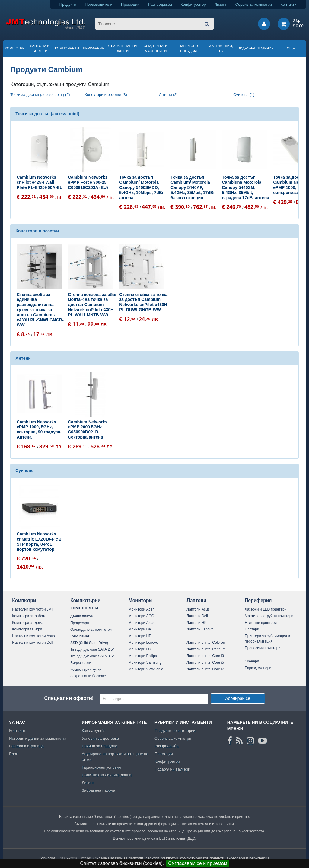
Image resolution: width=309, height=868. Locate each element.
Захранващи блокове (88, 676)
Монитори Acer (141, 609)
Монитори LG (140, 649)
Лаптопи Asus (198, 609)
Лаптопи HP (196, 623)
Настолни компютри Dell (32, 643)
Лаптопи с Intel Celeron (206, 643)
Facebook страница (26, 746)
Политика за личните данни (107, 775)
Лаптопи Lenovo (200, 629)
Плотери (252, 629)
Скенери (252, 661)
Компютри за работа (29, 616)
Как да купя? (93, 731)
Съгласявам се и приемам (198, 863)
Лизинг (221, 4)
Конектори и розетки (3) (106, 95)
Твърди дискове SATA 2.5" (92, 649)
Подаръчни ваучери (172, 769)
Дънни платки (82, 616)
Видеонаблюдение (256, 48)
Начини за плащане (100, 746)
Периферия (94, 48)
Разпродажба (160, 4)
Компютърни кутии (86, 669)
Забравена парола (99, 790)
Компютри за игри (27, 629)
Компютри (15, 48)
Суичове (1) (244, 95)
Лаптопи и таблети (40, 48)
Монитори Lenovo (143, 643)
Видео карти (81, 663)
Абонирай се (238, 698)
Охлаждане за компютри (91, 630)
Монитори (140, 600)
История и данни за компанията (38, 738)
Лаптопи (196, 600)
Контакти (289, 4)
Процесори (80, 623)
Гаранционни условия (101, 767)
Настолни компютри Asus (33, 636)
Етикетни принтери (261, 623)
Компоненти (67, 48)
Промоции (130, 4)
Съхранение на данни (123, 48)
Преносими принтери (263, 648)
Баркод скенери (258, 668)
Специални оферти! (69, 698)
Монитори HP (140, 636)
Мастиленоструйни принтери (269, 616)
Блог (13, 754)
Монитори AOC (141, 616)
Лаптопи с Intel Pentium (206, 649)
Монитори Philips (143, 656)
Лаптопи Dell (197, 616)
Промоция (164, 754)
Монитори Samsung (145, 662)
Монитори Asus (142, 623)
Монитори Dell (141, 629)
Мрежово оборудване (189, 48)
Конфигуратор (193, 4)
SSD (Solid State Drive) (89, 643)
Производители (99, 4)
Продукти (68, 4)
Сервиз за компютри (254, 4)
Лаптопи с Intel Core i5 (205, 662)
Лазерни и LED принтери (266, 609)
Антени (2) (168, 95)
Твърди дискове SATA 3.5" (92, 656)
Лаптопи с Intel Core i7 (205, 669)
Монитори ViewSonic (146, 669)
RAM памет (80, 636)
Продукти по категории (175, 731)
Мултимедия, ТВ (221, 48)
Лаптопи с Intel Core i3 (205, 656)
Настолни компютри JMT (33, 609)
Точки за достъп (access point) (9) (40, 95)
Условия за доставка (100, 738)
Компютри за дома (28, 623)
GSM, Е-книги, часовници (156, 48)
